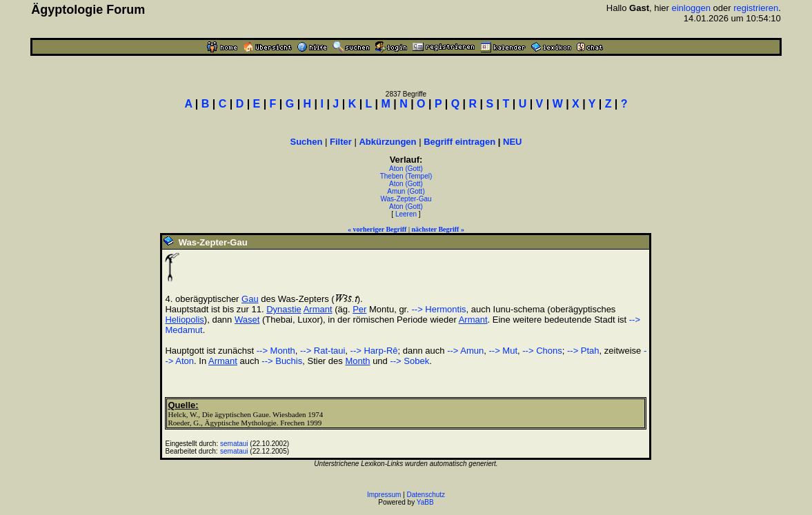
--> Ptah (583, 351)
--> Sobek (409, 361)
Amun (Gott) (406, 191)
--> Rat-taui (323, 351)
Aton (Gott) (406, 169)
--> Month (276, 351)
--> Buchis (282, 361)
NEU (512, 142)
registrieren (756, 8)
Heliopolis (184, 320)
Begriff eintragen (459, 142)
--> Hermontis (438, 309)
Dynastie (284, 309)
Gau (250, 299)
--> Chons (542, 351)
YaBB (425, 502)
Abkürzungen (387, 142)
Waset (247, 320)
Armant (318, 309)
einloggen (691, 8)
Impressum (384, 495)
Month (357, 361)
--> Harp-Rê (374, 351)
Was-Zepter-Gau (406, 199)
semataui (234, 444)
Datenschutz (426, 495)
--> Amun (465, 351)
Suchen (306, 142)
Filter (341, 142)
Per (359, 309)
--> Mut (504, 351)
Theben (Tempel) (406, 176)
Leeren (406, 214)
